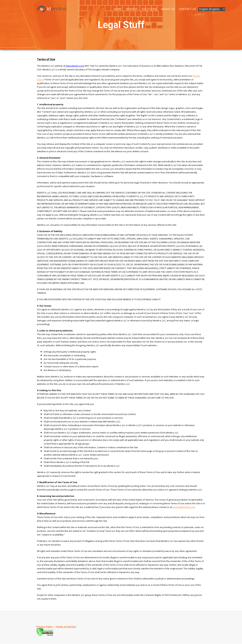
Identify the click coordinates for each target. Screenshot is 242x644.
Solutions (149, 9)
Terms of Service (66, 627)
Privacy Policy (45, 627)
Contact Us (187, 9)
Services (132, 9)
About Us (168, 9)
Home (118, 9)
